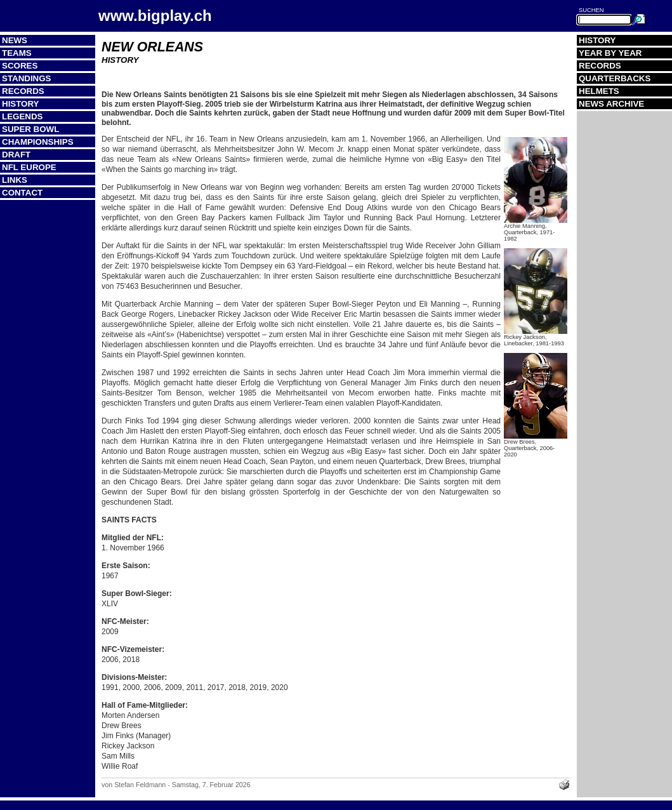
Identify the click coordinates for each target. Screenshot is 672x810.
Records (23, 91)
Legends (22, 116)
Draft (16, 155)
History (21, 104)
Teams (17, 53)
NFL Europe (29, 167)
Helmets (599, 91)
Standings (27, 78)
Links (15, 180)
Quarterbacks (615, 78)
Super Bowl (30, 129)
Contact (22, 193)
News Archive (611, 104)
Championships (38, 142)
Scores (20, 66)
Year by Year (610, 53)
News (15, 40)
